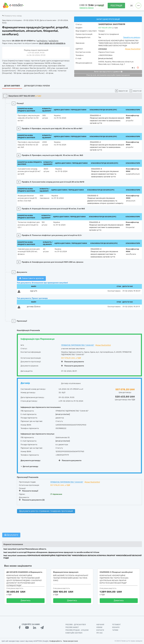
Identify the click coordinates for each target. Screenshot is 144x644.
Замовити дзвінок (87, 8)
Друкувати (11, 535)
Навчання (100, 625)
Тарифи (115, 630)
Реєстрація (116, 6)
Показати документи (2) (32, 500)
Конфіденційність (56, 641)
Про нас (100, 633)
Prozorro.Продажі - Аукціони (77, 630)
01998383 (103, 49)
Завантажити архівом (31, 278)
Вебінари (116, 627)
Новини (99, 627)
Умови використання (70, 641)
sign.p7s (34, 291)
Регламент (116, 625)
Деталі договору (29, 466)
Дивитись (26, 600)
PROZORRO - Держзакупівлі (76, 625)
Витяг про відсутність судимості (108, 72)
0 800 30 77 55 (86, 5)
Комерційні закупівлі (74, 633)
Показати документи (72, 362)
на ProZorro (42, 41)
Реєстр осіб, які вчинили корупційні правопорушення (108, 75)
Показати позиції (29, 491)
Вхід (101, 6)
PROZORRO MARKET (72, 627)
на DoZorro (54, 41)
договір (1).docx (34, 307)
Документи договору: (31, 460)
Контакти (100, 630)
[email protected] (105, 58)
